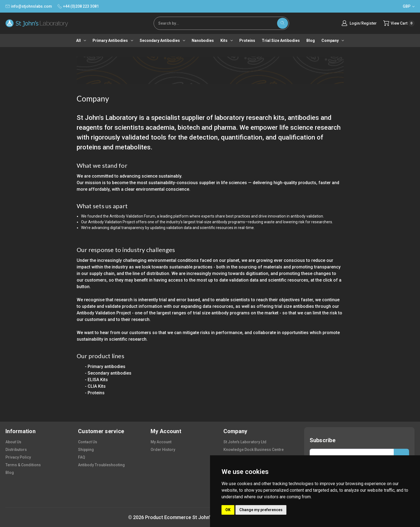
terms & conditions (23, 465)
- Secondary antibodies (108, 373)
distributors (16, 450)
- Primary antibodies (105, 367)
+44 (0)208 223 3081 (78, 6)
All (81, 40)
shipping (86, 450)
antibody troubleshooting (101, 465)
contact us (88, 442)
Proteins (247, 40)
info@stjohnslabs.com (29, 6)
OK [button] (228, 510)
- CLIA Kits (95, 386)
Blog (311, 40)
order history (163, 450)
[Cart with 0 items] (399, 23)
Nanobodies (203, 40)
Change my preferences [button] (261, 510)
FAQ (82, 457)
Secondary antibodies (162, 40)
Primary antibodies (113, 40)
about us (13, 442)
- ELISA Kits (96, 380)
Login (354, 23)
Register (368, 23)
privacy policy (18, 457)
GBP (409, 6)
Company (333, 40)
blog (10, 473)
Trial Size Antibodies (281, 40)
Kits (227, 40)
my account (161, 442)
